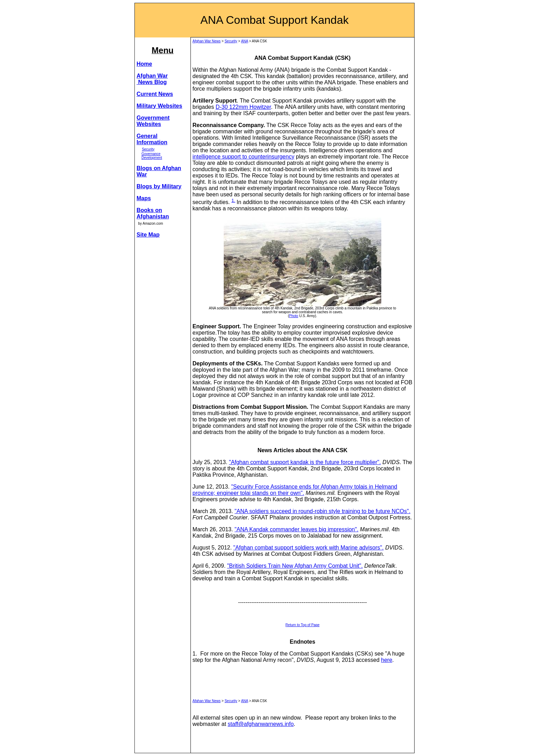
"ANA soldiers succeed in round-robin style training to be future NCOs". (322, 511)
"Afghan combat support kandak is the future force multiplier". (305, 462)
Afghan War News (207, 41)
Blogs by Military (159, 186)
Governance (151, 154)
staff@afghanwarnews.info (261, 724)
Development (152, 158)
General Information (152, 139)
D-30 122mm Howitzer (243, 107)
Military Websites (159, 106)
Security (148, 149)
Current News (155, 94)
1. (233, 200)
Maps (144, 198)
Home (144, 64)
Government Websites (153, 121)
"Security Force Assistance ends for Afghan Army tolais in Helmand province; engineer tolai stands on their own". (295, 490)
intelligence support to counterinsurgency (244, 157)
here (387, 660)
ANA (244, 41)
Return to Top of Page (302, 625)
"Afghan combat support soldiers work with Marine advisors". (308, 548)
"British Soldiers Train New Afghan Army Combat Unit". (295, 566)
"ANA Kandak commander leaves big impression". (297, 529)
